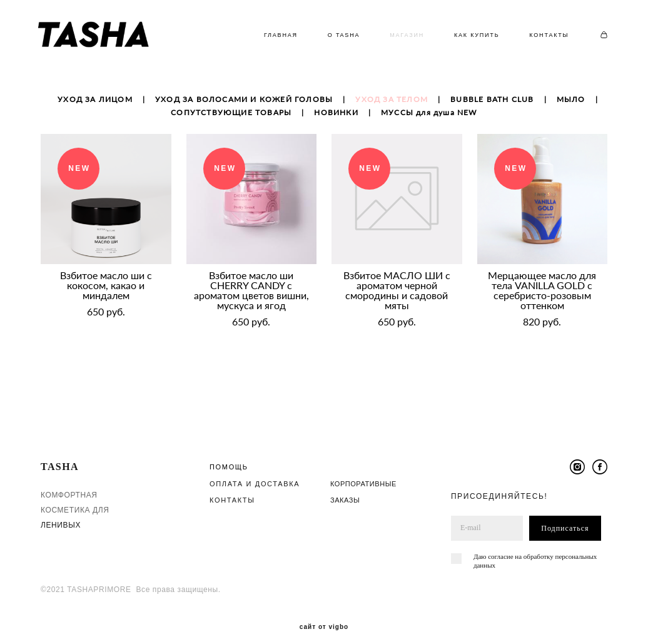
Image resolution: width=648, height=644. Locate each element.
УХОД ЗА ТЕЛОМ (392, 104)
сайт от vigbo (324, 615)
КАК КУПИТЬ (471, 38)
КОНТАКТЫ (544, 38)
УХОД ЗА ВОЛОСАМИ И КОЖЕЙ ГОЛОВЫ (244, 104)
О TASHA (338, 38)
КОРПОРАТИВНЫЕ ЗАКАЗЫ (363, 479)
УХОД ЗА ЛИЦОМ (95, 104)
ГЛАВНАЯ (275, 38)
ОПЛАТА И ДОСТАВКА (255, 471)
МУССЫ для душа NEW (429, 117)
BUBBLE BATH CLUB (492, 104)
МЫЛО (571, 104)
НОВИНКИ (336, 117)
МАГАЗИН (401, 38)
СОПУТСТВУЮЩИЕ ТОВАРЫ (231, 117)
